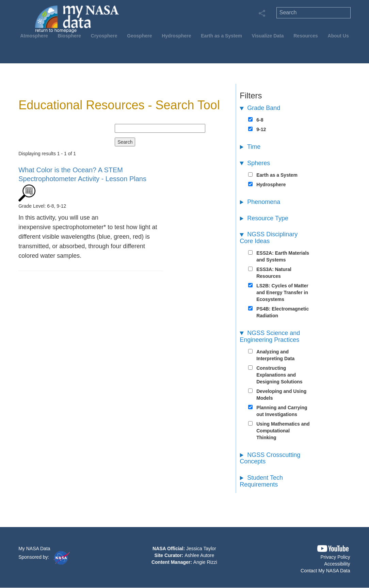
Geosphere (139, 36)
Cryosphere (104, 36)
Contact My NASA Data (325, 571)
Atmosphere (34, 36)
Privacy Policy (335, 557)
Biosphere (69, 36)
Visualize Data (268, 36)
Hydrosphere (176, 36)
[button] (333, 549)
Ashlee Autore (199, 555)
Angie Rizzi (205, 562)
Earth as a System (221, 36)
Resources (306, 36)
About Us (338, 36)
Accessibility (337, 564)
